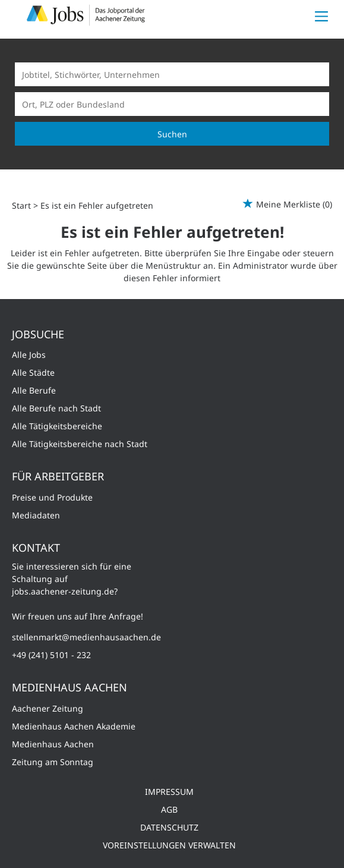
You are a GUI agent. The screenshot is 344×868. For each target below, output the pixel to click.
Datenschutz (169, 827)
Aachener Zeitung (48, 708)
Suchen (172, 134)
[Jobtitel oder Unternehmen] (172, 74)
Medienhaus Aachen (53, 744)
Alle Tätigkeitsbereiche (57, 426)
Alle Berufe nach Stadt (56, 408)
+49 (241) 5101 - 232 (51, 655)
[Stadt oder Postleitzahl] (172, 104)
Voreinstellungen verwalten (169, 845)
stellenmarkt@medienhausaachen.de (86, 637)
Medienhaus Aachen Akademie (74, 726)
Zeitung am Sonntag (53, 762)
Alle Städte (33, 372)
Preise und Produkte (52, 497)
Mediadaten (36, 515)
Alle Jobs (29, 355)
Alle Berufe (34, 390)
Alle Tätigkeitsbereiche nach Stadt (80, 444)
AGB (169, 809)
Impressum (169, 792)
